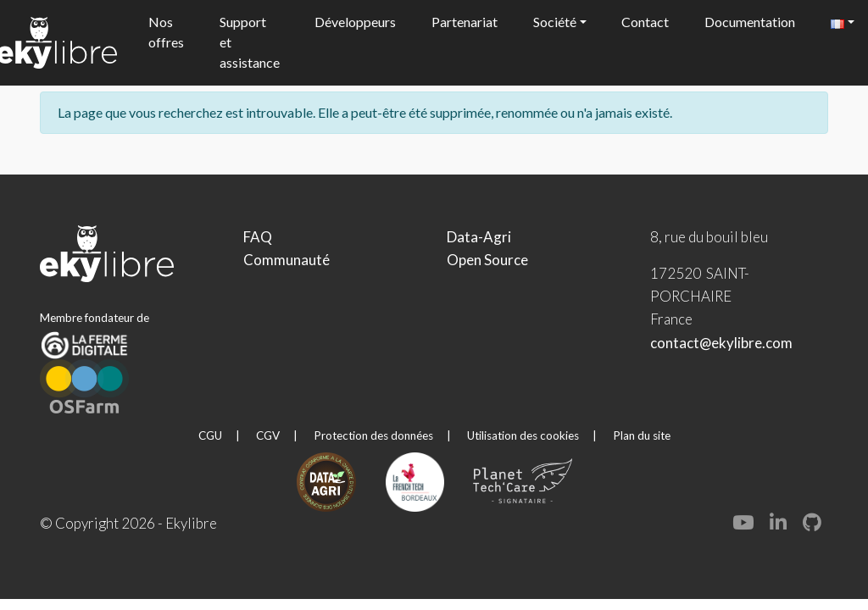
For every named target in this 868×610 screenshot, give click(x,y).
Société (555, 22)
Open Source (487, 260)
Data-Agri (479, 237)
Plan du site (642, 435)
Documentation (750, 22)
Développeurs (355, 22)
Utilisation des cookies (523, 435)
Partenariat (465, 22)
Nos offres (166, 32)
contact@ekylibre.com (721, 343)
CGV (268, 435)
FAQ (258, 237)
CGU (210, 435)
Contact (645, 22)
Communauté (287, 260)
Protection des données (373, 435)
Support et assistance (250, 42)
